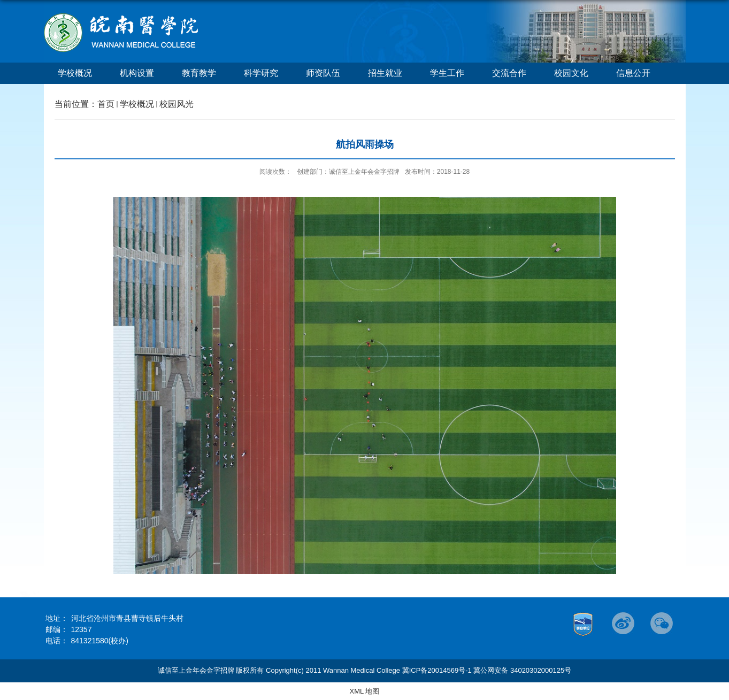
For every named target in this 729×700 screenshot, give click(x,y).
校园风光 (177, 104)
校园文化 (571, 73)
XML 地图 (365, 691)
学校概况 (75, 73)
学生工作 (447, 73)
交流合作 (509, 73)
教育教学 (199, 73)
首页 (106, 104)
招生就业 (385, 73)
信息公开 (633, 73)
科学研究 (261, 73)
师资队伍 (323, 73)
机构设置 (137, 73)
